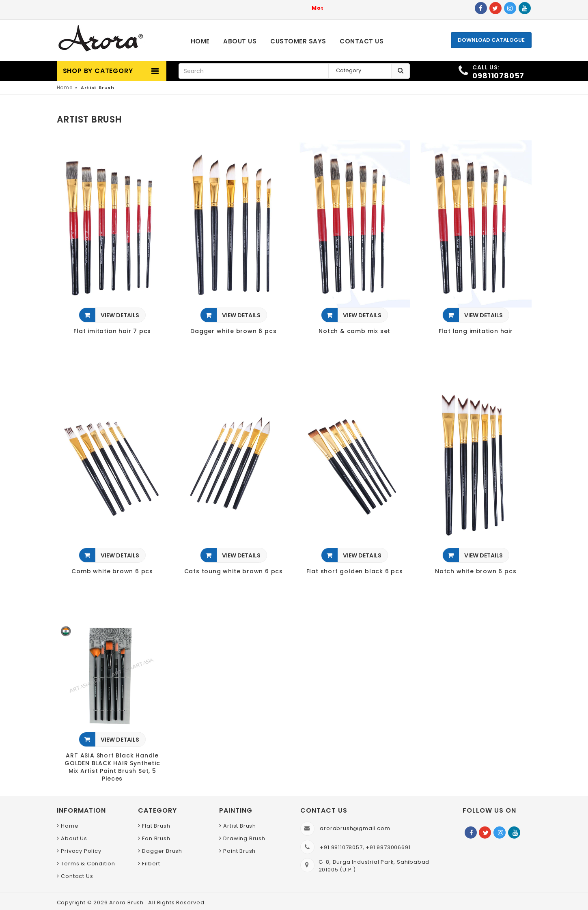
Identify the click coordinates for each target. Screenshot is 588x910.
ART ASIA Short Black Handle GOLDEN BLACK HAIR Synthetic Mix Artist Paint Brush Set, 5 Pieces (112, 767)
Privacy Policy (81, 851)
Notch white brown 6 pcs (476, 571)
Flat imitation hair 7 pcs (112, 331)
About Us (74, 838)
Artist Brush (240, 826)
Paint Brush (239, 851)
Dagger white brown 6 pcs (233, 331)
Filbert (151, 864)
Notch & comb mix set (354, 331)
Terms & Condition (88, 864)
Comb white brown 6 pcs (112, 571)
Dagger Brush (162, 851)
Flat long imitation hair (476, 331)
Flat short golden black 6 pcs (355, 571)
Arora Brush (127, 902)
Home (65, 87)
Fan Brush (156, 838)
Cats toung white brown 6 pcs (234, 571)
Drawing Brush (244, 838)
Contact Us (77, 876)
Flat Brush (156, 826)
